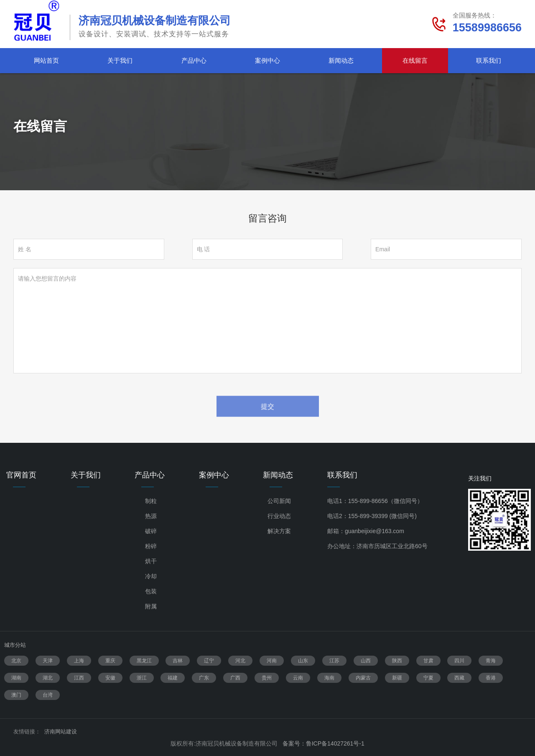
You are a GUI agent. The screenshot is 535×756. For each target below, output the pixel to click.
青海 (491, 661)
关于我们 (120, 60)
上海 (79, 661)
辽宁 (209, 661)
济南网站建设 (61, 732)
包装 (151, 591)
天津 (48, 661)
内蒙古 (363, 678)
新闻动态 (341, 60)
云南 (298, 678)
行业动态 (279, 516)
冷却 (151, 576)
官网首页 (21, 475)
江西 (79, 678)
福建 (173, 678)
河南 (272, 661)
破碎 (151, 531)
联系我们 (489, 60)
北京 (16, 661)
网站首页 (46, 60)
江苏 (334, 661)
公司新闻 (279, 501)
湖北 (48, 678)
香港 (491, 678)
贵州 (267, 678)
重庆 (110, 661)
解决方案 (279, 531)
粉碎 (151, 546)
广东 (204, 678)
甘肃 (428, 661)
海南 (329, 678)
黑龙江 (144, 661)
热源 (151, 516)
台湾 (48, 695)
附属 (151, 606)
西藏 (459, 678)
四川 (459, 661)
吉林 (178, 661)
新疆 (397, 678)
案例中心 (267, 60)
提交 (267, 417)
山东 (303, 661)
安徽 (110, 678)
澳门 (16, 695)
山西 (366, 661)
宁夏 (428, 678)
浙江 (142, 678)
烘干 (151, 561)
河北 (240, 661)
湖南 (16, 678)
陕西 (397, 661)
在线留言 (415, 60)
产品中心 (194, 60)
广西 (235, 678)
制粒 (151, 501)
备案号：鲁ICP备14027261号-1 (324, 743)
